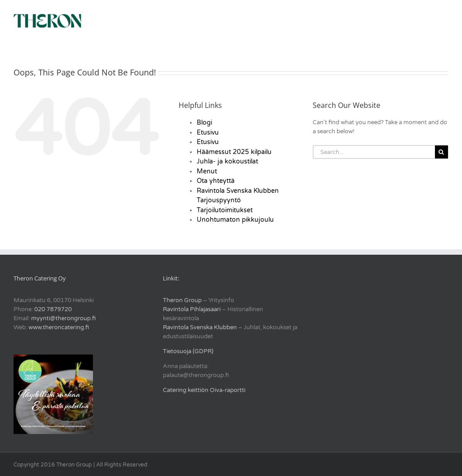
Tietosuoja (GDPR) (188, 351)
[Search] (441, 152)
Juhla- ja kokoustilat (227, 161)
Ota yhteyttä (216, 181)
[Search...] (374, 152)
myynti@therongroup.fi (63, 318)
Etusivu (208, 133)
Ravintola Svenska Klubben (200, 327)
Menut (207, 171)
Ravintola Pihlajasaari (192, 309)
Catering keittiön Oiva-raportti (204, 390)
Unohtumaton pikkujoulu (235, 220)
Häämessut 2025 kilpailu (234, 152)
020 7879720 (53, 309)
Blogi (204, 123)
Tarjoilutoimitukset (225, 210)
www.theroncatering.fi (59, 327)
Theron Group (182, 300)
